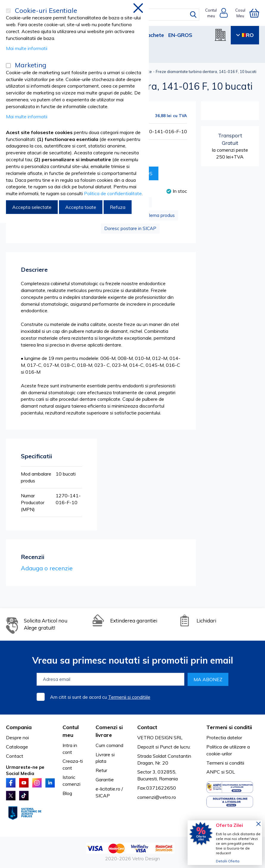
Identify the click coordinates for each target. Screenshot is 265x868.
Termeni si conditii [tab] (229, 727)
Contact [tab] (147, 727)
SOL (230, 772)
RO (245, 35)
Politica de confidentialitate (113, 193)
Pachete (154, 35)
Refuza (118, 207)
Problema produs (157, 215)
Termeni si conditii (225, 763)
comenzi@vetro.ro (157, 797)
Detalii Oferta (228, 861)
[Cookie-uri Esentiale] (8, 11)
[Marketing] (8, 66)
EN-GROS (180, 35)
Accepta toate (81, 207)
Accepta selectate (32, 207)
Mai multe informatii (27, 48)
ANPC (213, 772)
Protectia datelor (224, 737)
